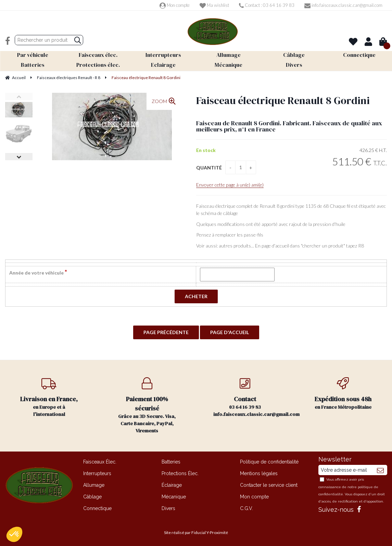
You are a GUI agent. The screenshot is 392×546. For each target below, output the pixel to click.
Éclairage (172, 485)
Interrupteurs (97, 473)
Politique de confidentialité (269, 462)
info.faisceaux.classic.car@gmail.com (343, 5)
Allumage (94, 485)
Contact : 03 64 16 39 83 (267, 5)
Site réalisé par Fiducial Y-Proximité (196, 532)
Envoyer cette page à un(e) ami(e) (230, 185)
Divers (168, 508)
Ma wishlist (214, 5)
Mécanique (174, 497)
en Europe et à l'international (49, 397)
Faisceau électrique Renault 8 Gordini (283, 100)
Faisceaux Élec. (100, 462)
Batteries (171, 462)
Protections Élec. (180, 473)
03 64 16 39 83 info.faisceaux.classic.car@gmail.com (254, 397)
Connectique (97, 508)
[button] (14, 534)
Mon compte (175, 5)
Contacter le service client (269, 485)
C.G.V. (246, 508)
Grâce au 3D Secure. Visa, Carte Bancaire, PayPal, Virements (147, 406)
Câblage (92, 497)
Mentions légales (259, 473)
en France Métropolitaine (343, 394)
